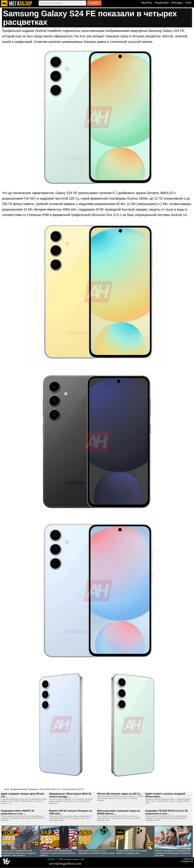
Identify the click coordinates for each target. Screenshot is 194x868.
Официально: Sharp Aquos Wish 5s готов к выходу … (70, 795)
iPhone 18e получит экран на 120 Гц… (120, 794)
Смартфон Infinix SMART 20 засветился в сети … (17, 812)
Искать (94, 3)
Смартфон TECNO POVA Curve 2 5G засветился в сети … (167, 812)
